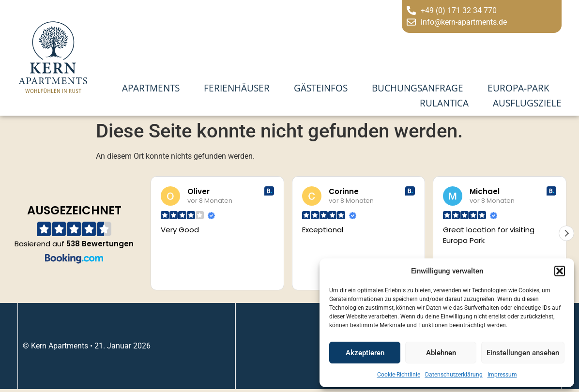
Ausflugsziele (527, 103)
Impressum (502, 375)
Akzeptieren (365, 353)
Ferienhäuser (237, 88)
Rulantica (444, 103)
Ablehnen (441, 353)
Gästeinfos (321, 88)
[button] (560, 271)
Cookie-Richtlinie (399, 375)
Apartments (151, 88)
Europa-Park (518, 88)
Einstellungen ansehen (523, 353)
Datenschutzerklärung (454, 375)
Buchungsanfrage (418, 88)
